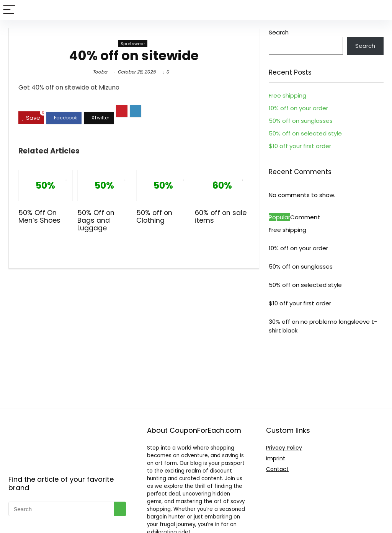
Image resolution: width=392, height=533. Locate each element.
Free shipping (287, 95)
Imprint (276, 458)
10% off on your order (298, 108)
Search (279, 32)
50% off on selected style (305, 133)
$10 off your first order (300, 146)
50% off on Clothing (154, 217)
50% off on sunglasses (301, 121)
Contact (277, 469)
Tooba (100, 72)
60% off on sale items (221, 217)
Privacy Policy (284, 448)
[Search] (380, 10)
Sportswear (133, 44)
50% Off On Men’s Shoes (39, 217)
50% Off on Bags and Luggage (96, 220)
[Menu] (9, 10)
